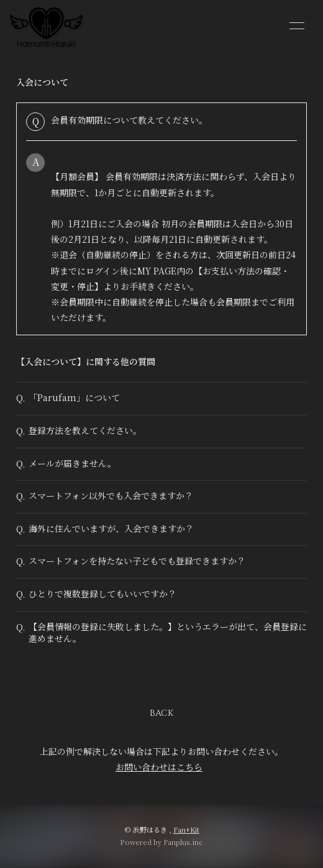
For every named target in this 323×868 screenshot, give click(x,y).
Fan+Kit (186, 830)
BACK (161, 713)
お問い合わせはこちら (159, 767)
